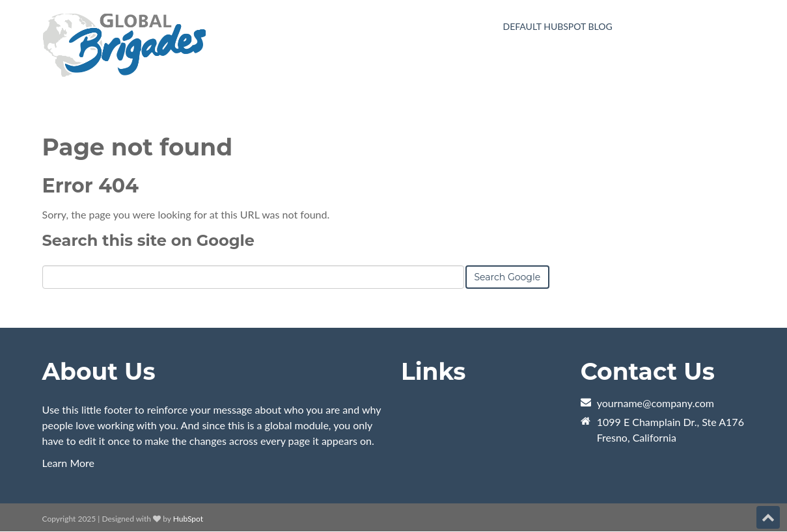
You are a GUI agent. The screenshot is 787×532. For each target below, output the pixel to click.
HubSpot (188, 519)
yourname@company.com (656, 403)
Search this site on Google (148, 240)
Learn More (69, 463)
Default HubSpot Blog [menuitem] (558, 26)
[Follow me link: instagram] (749, 519)
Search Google (508, 277)
